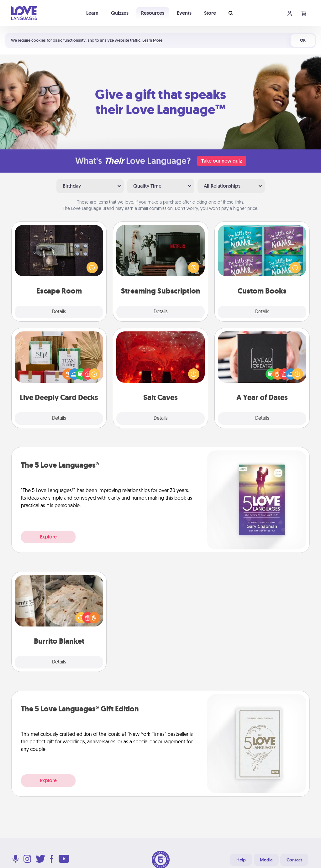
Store (210, 13)
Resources (153, 13)
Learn (92, 13)
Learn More (152, 40)
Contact (294, 860)
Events (184, 13)
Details (59, 312)
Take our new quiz (222, 161)
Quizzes (120, 13)
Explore (48, 537)
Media (266, 860)
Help (241, 860)
